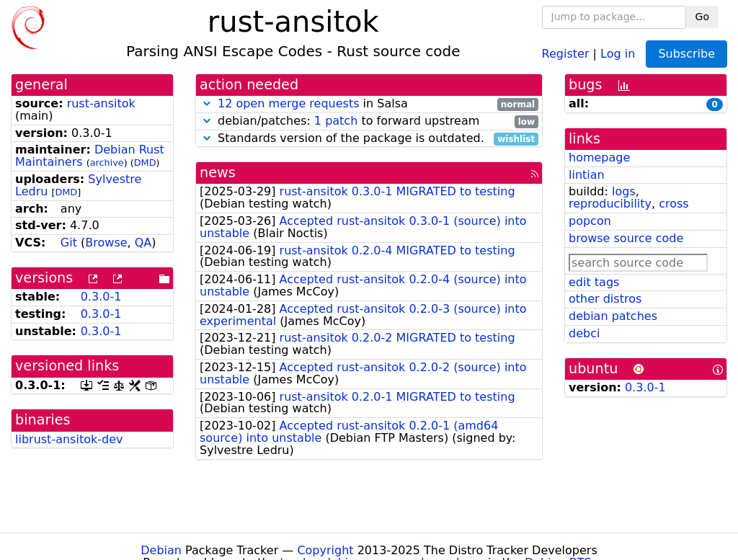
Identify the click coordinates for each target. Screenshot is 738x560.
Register (566, 53)
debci (584, 333)
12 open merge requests (288, 103)
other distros (605, 299)
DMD (145, 163)
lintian (587, 175)
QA (143, 243)
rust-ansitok (101, 103)
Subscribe (686, 54)
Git (69, 243)
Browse (106, 243)
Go (702, 17)
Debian (161, 550)
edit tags (594, 282)
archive (107, 163)
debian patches (613, 316)
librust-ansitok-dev (69, 439)
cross (673, 204)
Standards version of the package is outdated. (369, 139)
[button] (207, 103)
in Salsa (369, 104)
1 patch (336, 121)
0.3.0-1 (101, 297)
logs (624, 191)
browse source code (626, 238)
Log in (618, 53)
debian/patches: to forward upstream (369, 121)
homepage (599, 157)
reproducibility (610, 204)
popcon (590, 221)
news (218, 173)
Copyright (325, 550)
